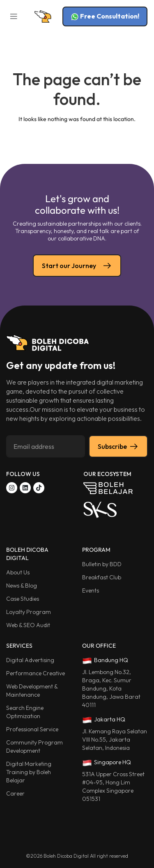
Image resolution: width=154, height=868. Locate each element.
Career (15, 793)
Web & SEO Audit (28, 625)
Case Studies (23, 599)
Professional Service (32, 729)
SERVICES (19, 646)
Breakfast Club (102, 577)
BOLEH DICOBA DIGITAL (27, 554)
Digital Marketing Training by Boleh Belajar (29, 772)
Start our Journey (77, 266)
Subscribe (118, 446)
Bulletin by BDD (102, 564)
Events (91, 590)
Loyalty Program (29, 612)
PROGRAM (96, 550)
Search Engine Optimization (25, 712)
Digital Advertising (30, 660)
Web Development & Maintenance (32, 691)
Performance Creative (36, 673)
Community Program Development (34, 747)
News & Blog (22, 586)
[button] (13, 17)
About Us (18, 572)
